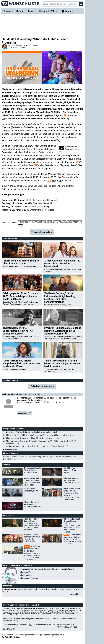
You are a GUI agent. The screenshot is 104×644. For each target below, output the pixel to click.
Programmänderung (37, 222)
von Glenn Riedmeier (16, 45)
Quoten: (40, 458)
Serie (20, 226)
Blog (16, 621)
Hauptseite (20, 635)
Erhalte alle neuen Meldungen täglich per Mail (70, 149)
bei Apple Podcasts (30, 578)
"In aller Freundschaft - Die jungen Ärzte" (57, 165)
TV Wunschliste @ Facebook (15, 625)
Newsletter (7, 621)
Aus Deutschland (75, 222)
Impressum (7, 618)
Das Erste (57, 222)
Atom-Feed (72, 627)
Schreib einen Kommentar (43, 386)
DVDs (62, 635)
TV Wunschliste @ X (66, 625)
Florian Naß (44, 152)
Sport (49, 222)
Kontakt (17, 618)
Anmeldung (76, 594)
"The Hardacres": (41, 442)
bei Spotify (26, 572)
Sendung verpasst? (50, 635)
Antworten (22, 413)
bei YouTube (27, 575)
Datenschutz (45, 618)
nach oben (8, 635)
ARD (64, 222)
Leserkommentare (10, 380)
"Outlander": (37, 446)
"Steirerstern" (58, 181)
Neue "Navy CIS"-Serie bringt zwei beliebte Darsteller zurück (31, 432)
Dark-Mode (9, 629)
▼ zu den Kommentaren (42, 232)
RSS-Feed (61, 627)
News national (31, 45)
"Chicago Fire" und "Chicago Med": (40, 435)
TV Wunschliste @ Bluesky (44, 625)
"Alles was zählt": (33, 438)
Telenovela (23, 222)
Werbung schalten (30, 618)
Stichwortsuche (33, 635)
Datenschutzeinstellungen (63, 618)
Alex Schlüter (32, 149)
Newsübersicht (11, 450)
